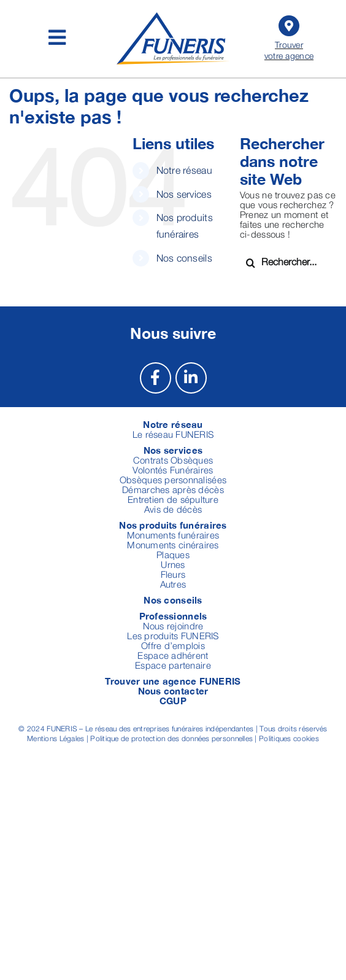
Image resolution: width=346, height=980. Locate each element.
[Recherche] (251, 263)
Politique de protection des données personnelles (171, 738)
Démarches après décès (173, 489)
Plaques (173, 554)
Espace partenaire (173, 665)
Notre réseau (184, 170)
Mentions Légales (56, 738)
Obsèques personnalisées (173, 480)
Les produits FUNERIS (173, 636)
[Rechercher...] (288, 262)
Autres (173, 584)
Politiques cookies (289, 738)
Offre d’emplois (173, 645)
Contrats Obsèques (173, 460)
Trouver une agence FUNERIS (173, 681)
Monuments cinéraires (173, 545)
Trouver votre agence (289, 37)
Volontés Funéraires (173, 470)
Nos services (184, 194)
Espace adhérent (173, 655)
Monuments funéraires (173, 535)
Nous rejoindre (173, 626)
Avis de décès (173, 509)
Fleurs (173, 574)
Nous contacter (173, 691)
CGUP (173, 701)
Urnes (173, 564)
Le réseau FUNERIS (173, 434)
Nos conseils (184, 258)
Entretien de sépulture (173, 499)
